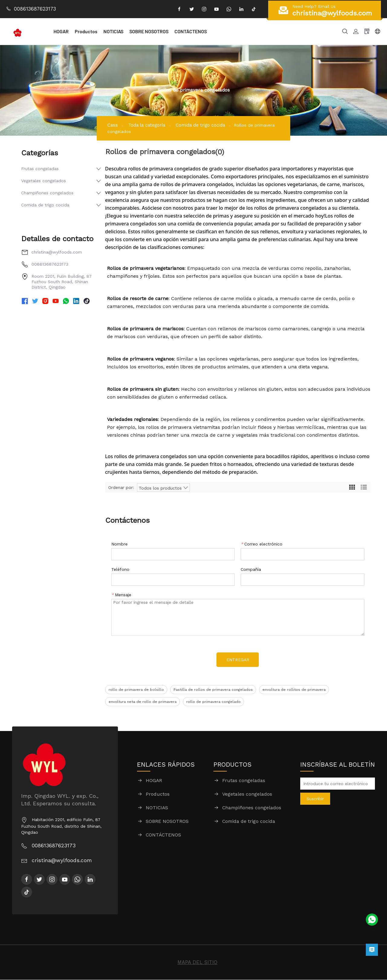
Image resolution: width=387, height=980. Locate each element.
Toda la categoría (149, 125)
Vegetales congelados (44, 181)
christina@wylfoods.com (57, 252)
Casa (113, 125)
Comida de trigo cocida (208, 125)
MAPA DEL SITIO (197, 963)
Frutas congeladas (40, 169)
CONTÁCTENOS (206, 31)
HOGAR (76, 31)
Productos (101, 31)
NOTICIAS (128, 31)
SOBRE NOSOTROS (164, 31)
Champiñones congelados (47, 193)
